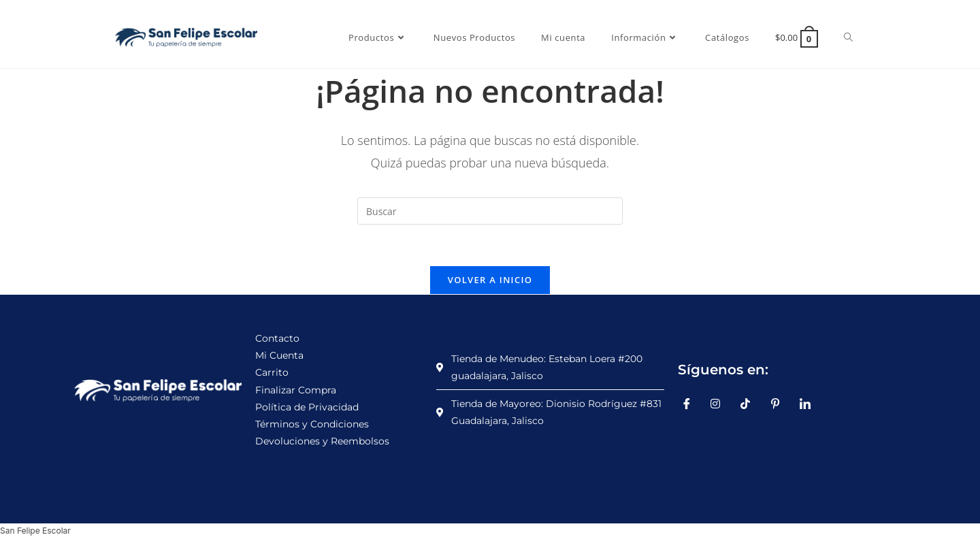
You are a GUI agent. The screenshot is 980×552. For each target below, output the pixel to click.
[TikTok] (751, 404)
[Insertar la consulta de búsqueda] (490, 211)
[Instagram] (721, 404)
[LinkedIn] (810, 404)
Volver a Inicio (490, 280)
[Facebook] (691, 404)
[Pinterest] (780, 404)
